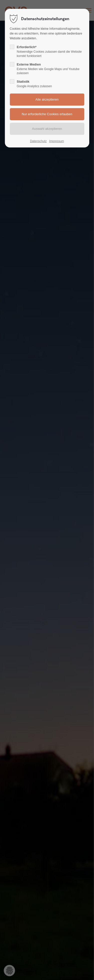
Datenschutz (38, 141)
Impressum (57, 141)
